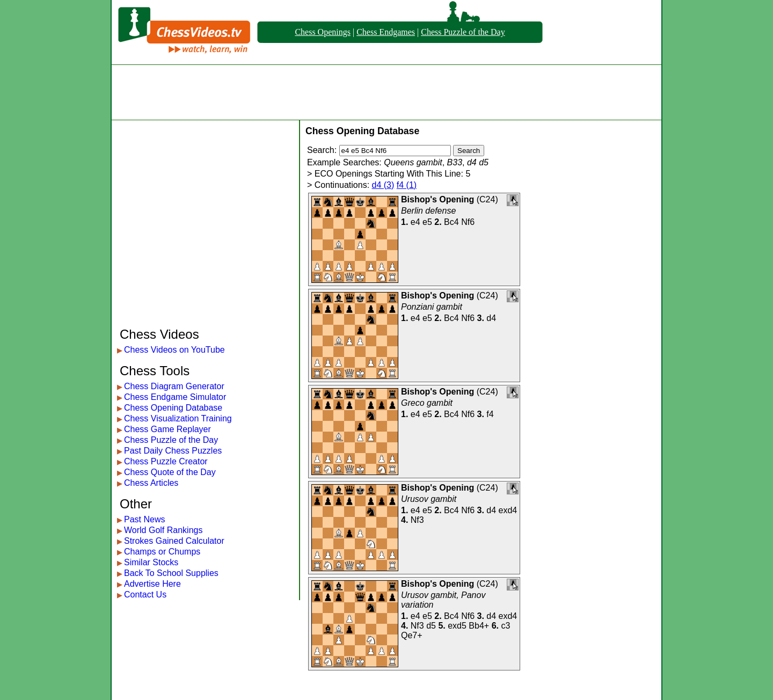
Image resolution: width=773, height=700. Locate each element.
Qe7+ (412, 635)
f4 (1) (407, 185)
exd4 (508, 510)
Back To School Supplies (171, 573)
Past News (144, 519)
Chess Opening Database (173, 408)
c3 (505, 626)
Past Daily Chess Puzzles (173, 451)
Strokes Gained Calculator (174, 541)
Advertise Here (152, 584)
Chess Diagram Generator (174, 386)
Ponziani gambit (432, 307)
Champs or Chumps (162, 552)
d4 (491, 318)
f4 (490, 414)
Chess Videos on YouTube (174, 350)
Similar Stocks (151, 562)
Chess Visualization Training (178, 418)
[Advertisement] (386, 92)
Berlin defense (428, 211)
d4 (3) (383, 185)
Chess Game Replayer (167, 429)
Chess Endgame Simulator (175, 397)
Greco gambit (427, 403)
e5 (427, 222)
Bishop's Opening (437, 199)
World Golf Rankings (163, 530)
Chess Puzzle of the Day (463, 32)
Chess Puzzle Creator (166, 461)
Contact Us (145, 595)
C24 (487, 199)
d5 (431, 626)
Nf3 (417, 520)
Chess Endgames (386, 32)
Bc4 (451, 222)
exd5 (457, 626)
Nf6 (468, 222)
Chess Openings (323, 32)
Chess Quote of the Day (170, 472)
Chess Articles (151, 483)
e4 (415, 222)
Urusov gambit (429, 499)
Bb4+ (479, 626)
